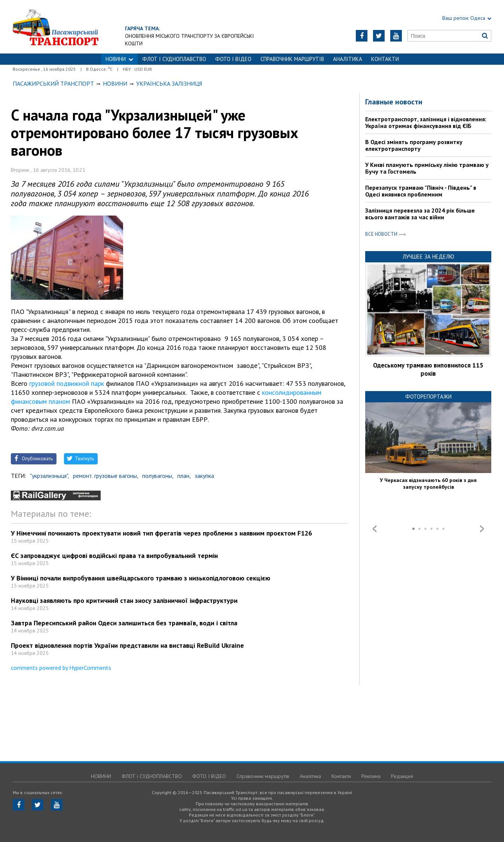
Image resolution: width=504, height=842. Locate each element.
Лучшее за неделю (428, 257)
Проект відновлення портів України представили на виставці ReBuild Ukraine (127, 645)
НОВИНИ (119, 59)
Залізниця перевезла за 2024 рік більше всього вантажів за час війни (420, 214)
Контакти (385, 59)
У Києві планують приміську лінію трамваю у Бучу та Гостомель (427, 168)
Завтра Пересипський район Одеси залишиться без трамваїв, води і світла (124, 623)
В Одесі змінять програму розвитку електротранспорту (414, 145)
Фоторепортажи (428, 396)
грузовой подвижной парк (67, 383)
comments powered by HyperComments (61, 668)
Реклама (371, 776)
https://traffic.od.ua (80, 27)
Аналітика (348, 59)
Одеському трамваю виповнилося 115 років (428, 369)
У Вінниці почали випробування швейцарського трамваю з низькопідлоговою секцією (140, 578)
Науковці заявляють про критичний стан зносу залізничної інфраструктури (124, 600)
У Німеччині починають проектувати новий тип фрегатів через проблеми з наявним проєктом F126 (161, 533)
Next (482, 529)
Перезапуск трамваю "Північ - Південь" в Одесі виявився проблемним (421, 191)
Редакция (402, 776)
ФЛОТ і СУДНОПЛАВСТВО (174, 59)
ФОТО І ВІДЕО (233, 59)
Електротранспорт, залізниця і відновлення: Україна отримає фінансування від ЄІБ (426, 122)
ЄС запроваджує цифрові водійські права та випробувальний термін (114, 556)
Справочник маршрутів (292, 59)
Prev (375, 529)
